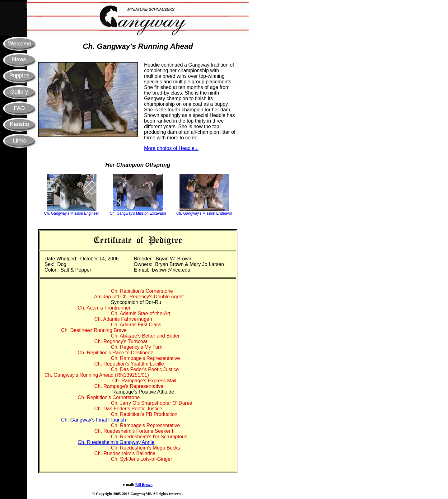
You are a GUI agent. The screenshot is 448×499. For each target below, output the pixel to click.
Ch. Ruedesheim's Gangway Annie (116, 442)
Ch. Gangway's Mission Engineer (72, 213)
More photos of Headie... (171, 148)
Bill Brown (144, 485)
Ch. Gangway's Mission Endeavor (204, 213)
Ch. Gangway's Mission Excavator (138, 213)
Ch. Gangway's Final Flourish (93, 420)
